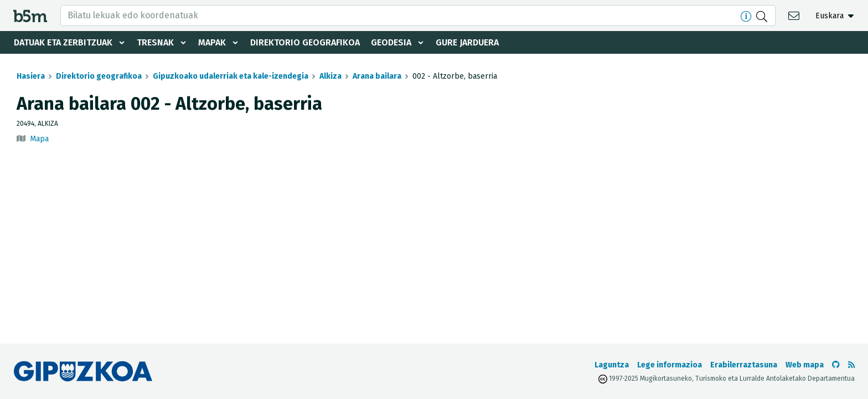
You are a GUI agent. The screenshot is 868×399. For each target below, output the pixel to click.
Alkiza (330, 76)
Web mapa (805, 365)
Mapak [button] (212, 42)
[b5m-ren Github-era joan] (836, 365)
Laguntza (612, 365)
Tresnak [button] (155, 42)
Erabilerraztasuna (744, 365)
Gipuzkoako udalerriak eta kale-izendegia (231, 76)
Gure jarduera (467, 42)
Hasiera (31, 76)
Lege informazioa (670, 365)
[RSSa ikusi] (851, 365)
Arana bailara (377, 76)
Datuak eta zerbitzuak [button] (63, 42)
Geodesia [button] (391, 42)
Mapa (39, 139)
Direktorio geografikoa (305, 42)
